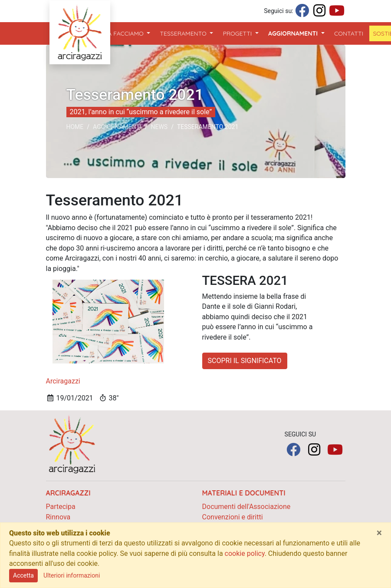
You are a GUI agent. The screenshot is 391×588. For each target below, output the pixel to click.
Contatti (349, 33)
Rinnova (58, 517)
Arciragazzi (63, 381)
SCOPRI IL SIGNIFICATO (245, 361)
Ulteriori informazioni (72, 575)
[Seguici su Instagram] (319, 11)
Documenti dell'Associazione (246, 507)
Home (75, 127)
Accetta (23, 575)
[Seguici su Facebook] (302, 11)
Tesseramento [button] (184, 33)
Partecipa (61, 507)
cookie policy (245, 553)
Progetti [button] (238, 33)
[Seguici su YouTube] (337, 11)
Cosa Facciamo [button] (121, 33)
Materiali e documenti (244, 493)
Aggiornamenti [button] (298, 33)
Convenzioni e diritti (233, 517)
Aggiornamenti (117, 127)
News (159, 127)
